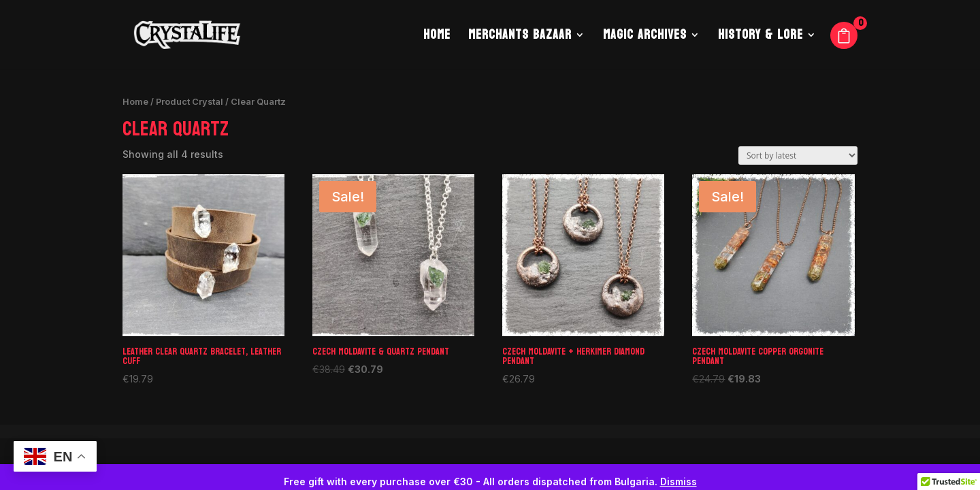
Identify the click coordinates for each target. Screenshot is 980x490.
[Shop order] (798, 156)
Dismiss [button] (679, 481)
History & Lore (761, 38)
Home (437, 38)
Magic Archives (645, 38)
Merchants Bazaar (520, 38)
